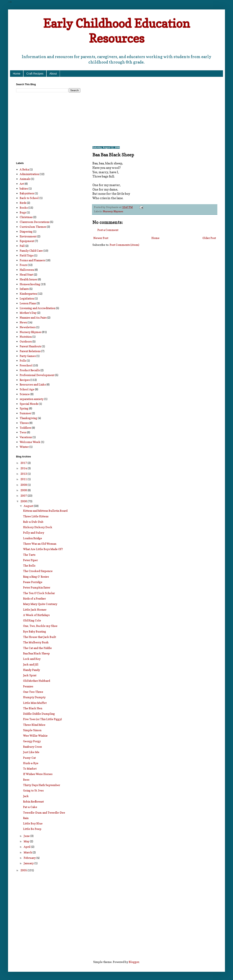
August (29, 506)
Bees (26, 780)
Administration (29, 174)
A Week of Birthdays (36, 615)
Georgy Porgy (32, 741)
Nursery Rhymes (113, 211)
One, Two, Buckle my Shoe (40, 626)
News (23, 322)
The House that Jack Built (40, 637)
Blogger (134, 962)
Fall (22, 246)
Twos (23, 432)
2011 (24, 479)
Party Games (28, 356)
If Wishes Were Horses (38, 774)
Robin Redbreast (33, 801)
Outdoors (26, 341)
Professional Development (37, 375)
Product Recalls (30, 370)
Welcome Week (30, 442)
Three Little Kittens (36, 516)
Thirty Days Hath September (42, 785)
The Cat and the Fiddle (37, 648)
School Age (27, 389)
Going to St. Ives (33, 790)
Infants (24, 289)
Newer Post (101, 238)
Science (25, 394)
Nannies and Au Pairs (33, 317)
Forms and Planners (32, 260)
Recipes (25, 380)
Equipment (27, 241)
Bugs (23, 212)
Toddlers (25, 428)
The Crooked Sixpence (38, 571)
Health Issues (28, 279)
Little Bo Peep (32, 829)
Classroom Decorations (35, 222)
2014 (24, 468)
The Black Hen (33, 708)
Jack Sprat (30, 675)
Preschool (26, 365)
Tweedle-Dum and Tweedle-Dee (44, 812)
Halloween (27, 270)
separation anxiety (32, 399)
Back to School (29, 198)
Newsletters (28, 327)
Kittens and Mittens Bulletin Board (45, 511)
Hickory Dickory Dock (38, 527)
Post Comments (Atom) (124, 245)
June (27, 836)
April (27, 847)
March (28, 852)
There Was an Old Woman (40, 544)
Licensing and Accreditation (37, 308)
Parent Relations (30, 351)
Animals (25, 179)
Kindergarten (28, 294)
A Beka (24, 169)
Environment (28, 236)
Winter (24, 447)
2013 (24, 474)
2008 (24, 490)
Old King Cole (32, 620)
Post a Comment (108, 230)
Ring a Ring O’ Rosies (36, 577)
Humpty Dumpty (34, 697)
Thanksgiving (28, 418)
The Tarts (29, 555)
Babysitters (27, 193)
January (29, 863)
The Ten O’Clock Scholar (39, 593)
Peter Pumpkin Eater (37, 587)
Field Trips (27, 255)
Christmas (26, 217)
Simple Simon (32, 730)
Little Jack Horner (35, 609)
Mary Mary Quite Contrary (40, 604)
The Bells (29, 565)
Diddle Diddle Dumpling (39, 714)
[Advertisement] (136, 111)
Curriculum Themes (33, 227)
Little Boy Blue (33, 823)
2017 (24, 463)
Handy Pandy (32, 670)
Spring (24, 408)
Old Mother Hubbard (37, 681)
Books (24, 208)
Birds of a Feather (34, 598)
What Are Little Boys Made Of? (43, 549)
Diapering (26, 231)
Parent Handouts (30, 346)
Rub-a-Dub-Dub (33, 522)
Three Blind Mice (34, 725)
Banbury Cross (32, 747)
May (27, 841)
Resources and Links (33, 384)
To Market (30, 768)
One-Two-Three (33, 692)
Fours (23, 265)
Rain (26, 818)
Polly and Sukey (34, 533)
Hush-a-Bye (31, 763)
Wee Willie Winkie (35, 736)
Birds (23, 203)
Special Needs (29, 404)
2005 (24, 870)
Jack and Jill (31, 664)
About (53, 74)
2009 (24, 485)
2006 (24, 501)
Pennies (28, 686)
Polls (23, 360)
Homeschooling (30, 284)
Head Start (27, 274)
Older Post (209, 238)
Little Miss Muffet (35, 703)
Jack (26, 796)
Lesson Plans (28, 303)
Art (22, 184)
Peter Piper (30, 560)
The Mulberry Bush (36, 642)
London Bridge (33, 538)
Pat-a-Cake (30, 807)
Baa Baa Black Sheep (36, 653)
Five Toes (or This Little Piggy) (42, 719)
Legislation (27, 298)
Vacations (26, 437)
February (30, 858)
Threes (24, 423)
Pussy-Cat (29, 758)
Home (17, 74)
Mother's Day (28, 313)
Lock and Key (32, 659)
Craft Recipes (35, 74)
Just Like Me (31, 752)
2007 (24, 496)
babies (24, 188)
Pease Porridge (33, 582)
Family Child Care (31, 251)
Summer (25, 413)
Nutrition (26, 337)
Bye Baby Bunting (35, 631)
